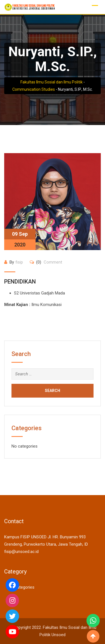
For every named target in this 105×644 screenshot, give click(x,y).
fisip (19, 262)
